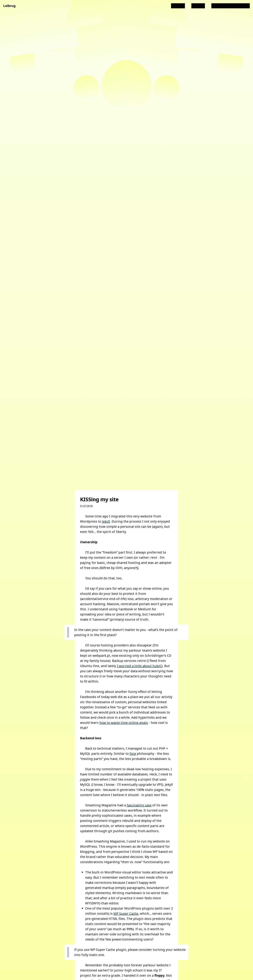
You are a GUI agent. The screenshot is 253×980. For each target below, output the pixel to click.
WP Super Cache (126, 913)
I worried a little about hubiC (139, 666)
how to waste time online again (124, 723)
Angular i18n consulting (231, 6)
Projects (198, 6)
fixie (133, 754)
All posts (178, 6)
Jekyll (106, 521)
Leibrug (9, 6)
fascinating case (139, 805)
